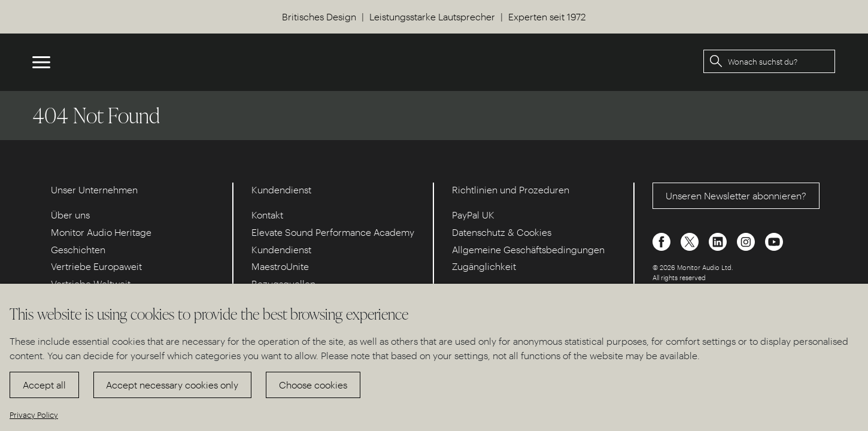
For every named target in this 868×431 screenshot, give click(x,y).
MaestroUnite (280, 266)
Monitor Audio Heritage (101, 232)
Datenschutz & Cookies (502, 232)
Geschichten (78, 249)
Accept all (44, 385)
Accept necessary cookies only (172, 385)
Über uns (70, 215)
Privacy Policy (34, 415)
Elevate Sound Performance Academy (333, 232)
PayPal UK (473, 215)
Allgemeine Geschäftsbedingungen (528, 249)
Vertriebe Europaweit (96, 266)
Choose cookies (313, 385)
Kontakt (267, 215)
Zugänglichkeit (484, 266)
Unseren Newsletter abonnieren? (736, 195)
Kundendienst (281, 249)
